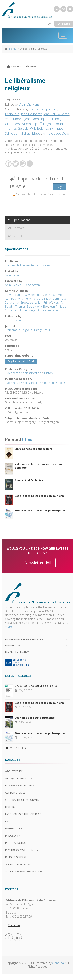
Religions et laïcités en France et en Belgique (38, 466)
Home (13, 49)
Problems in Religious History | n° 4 (27, 330)
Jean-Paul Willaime (56, 114)
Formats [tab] (16, 228)
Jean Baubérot (31, 114)
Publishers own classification (23, 373)
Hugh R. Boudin (54, 124)
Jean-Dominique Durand (42, 119)
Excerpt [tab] (15, 236)
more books (15, 748)
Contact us (14, 925)
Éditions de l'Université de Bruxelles (28, 265)
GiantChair (59, 963)
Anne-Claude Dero (56, 133)
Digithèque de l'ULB (21, 361)
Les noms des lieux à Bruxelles (35, 718)
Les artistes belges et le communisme (40, 496)
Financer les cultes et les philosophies (40, 510)
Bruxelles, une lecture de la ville (36, 686)
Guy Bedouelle (34, 295)
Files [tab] (31, 66)
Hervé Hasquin (40, 109)
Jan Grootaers (25, 303)
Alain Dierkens (29, 104)
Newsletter (38, 563)
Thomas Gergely (17, 128)
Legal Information (17, 652)
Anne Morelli (14, 119)
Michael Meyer (31, 133)
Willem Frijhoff (31, 124)
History (49, 373)
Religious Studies (55, 383)
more (8, 626)
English (64, 24)
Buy (59, 187)
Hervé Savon (32, 285)
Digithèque (12, 645)
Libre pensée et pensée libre (34, 449)
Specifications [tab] (19, 220)
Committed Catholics (29, 480)
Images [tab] (14, 66)
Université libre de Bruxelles (24, 639)
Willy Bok (36, 128)
